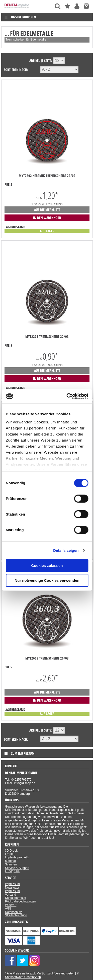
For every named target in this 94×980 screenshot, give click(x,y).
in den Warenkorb (47, 218)
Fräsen (10, 854)
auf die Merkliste (47, 210)
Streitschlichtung (16, 915)
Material (10, 861)
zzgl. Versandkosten (61, 973)
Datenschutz (13, 912)
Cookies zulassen (47, 566)
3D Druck (11, 851)
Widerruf (11, 905)
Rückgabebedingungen (20, 901)
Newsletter (12, 888)
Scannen (11, 864)
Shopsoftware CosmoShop (23, 977)
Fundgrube (12, 871)
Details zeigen (66, 550)
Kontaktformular (16, 898)
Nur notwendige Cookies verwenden (47, 580)
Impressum (12, 884)
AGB (8, 909)
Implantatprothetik (17, 857)
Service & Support (17, 868)
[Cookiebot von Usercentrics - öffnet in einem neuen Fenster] (67, 396)
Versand (11, 895)
